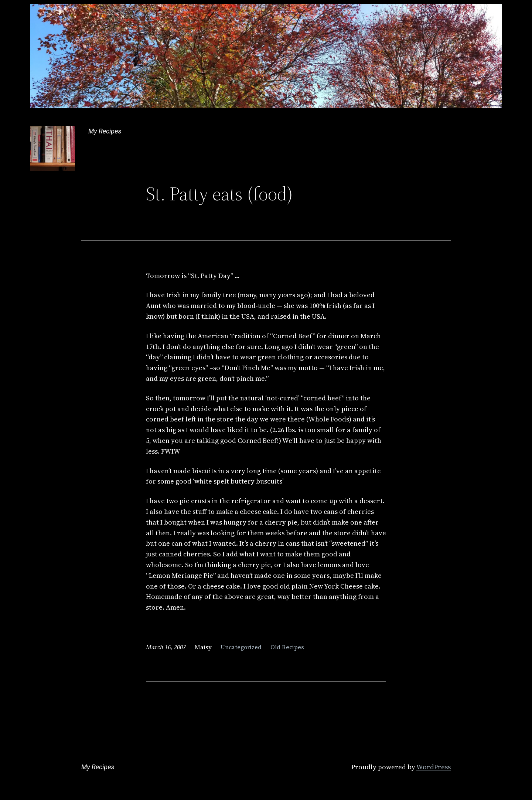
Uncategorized (241, 647)
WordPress (434, 767)
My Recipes (105, 131)
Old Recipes (287, 647)
